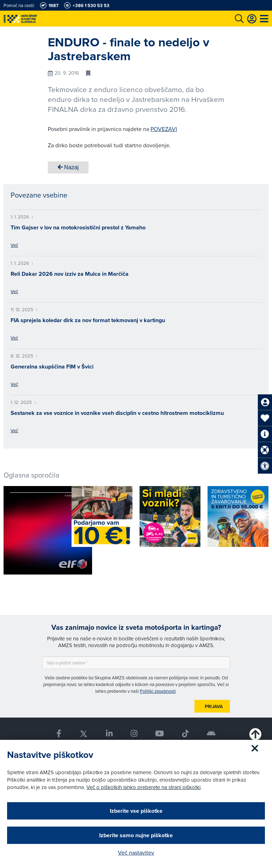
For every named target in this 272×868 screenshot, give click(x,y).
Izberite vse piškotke (136, 811)
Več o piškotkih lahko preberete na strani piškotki (143, 787)
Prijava (214, 706)
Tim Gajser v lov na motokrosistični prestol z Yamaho (78, 227)
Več (14, 245)
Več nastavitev (136, 852)
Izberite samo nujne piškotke (136, 835)
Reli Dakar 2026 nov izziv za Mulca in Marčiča (70, 274)
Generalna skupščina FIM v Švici (52, 367)
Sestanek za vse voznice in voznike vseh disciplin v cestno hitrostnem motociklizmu (117, 413)
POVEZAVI (164, 129)
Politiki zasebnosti (158, 691)
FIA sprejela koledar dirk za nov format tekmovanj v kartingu (88, 320)
